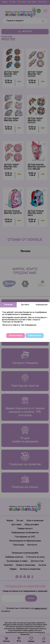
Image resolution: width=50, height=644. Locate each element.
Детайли (25, 305)
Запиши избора (16, 335)
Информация (42, 305)
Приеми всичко (35, 335)
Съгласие (8, 305)
